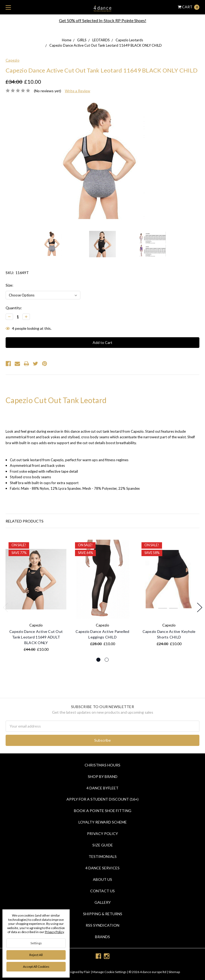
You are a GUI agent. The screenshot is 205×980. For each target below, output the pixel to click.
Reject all (36, 955)
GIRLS (82, 40)
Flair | (88, 972)
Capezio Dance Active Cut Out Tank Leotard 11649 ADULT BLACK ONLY (36, 637)
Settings (36, 943)
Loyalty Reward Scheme (103, 822)
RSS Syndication (102, 925)
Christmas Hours (102, 765)
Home (67, 40)
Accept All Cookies (36, 967)
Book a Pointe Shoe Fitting (103, 811)
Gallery (103, 902)
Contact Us (102, 891)
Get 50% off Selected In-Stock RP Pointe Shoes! (103, 20)
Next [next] (200, 607)
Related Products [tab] (25, 521)
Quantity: (14, 308)
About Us (102, 879)
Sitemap (174, 972)
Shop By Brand (103, 776)
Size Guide (103, 845)
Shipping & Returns (103, 914)
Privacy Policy (102, 834)
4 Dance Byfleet (102, 788)
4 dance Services (102, 868)
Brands (102, 937)
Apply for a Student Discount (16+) (102, 799)
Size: (9, 285)
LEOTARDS (101, 40)
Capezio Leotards (129, 40)
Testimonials (103, 856)
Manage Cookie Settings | (110, 972)
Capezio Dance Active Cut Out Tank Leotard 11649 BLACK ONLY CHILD (106, 45)
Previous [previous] (6, 607)
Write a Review (78, 91)
